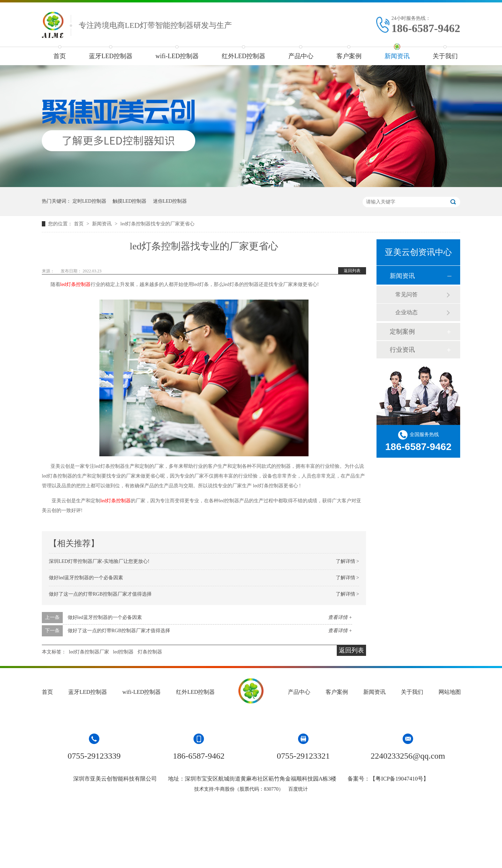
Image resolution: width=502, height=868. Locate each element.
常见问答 (406, 294)
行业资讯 (402, 350)
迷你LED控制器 (170, 201)
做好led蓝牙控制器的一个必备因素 (86, 578)
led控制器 (123, 652)
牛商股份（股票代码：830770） (249, 789)
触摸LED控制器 (130, 201)
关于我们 (445, 56)
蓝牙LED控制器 (111, 56)
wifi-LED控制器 (177, 56)
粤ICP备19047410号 (399, 779)
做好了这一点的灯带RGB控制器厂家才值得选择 (100, 594)
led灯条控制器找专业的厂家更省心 (157, 224)
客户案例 (349, 56)
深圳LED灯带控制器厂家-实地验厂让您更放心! (99, 561)
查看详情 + (340, 617)
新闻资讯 (397, 56)
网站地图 (450, 692)
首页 (60, 56)
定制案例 (402, 332)
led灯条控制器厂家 (89, 652)
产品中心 (301, 56)
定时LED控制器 (89, 201)
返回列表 (352, 271)
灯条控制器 (150, 652)
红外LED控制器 (244, 56)
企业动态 (406, 312)
